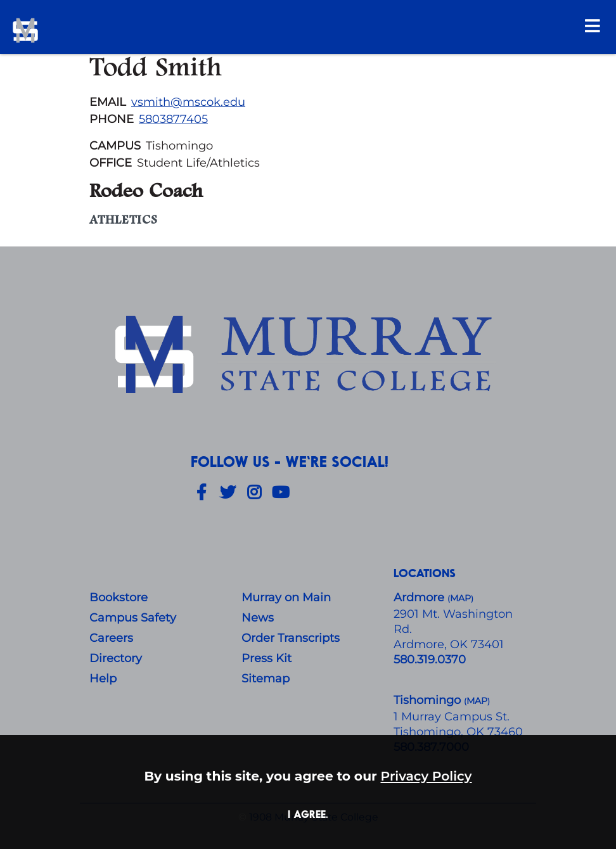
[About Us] (308, 357)
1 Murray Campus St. (452, 717)
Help (103, 679)
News (258, 618)
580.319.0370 (430, 660)
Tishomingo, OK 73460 (458, 732)
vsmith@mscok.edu (188, 102)
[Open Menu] (593, 26)
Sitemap (266, 679)
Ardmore (420, 597)
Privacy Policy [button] (427, 776)
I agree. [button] (308, 814)
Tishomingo (429, 700)
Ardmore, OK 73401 (449, 644)
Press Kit (266, 658)
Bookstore (119, 597)
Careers (111, 638)
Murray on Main (286, 597)
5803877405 (173, 119)
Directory (116, 658)
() (477, 701)
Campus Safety (133, 618)
